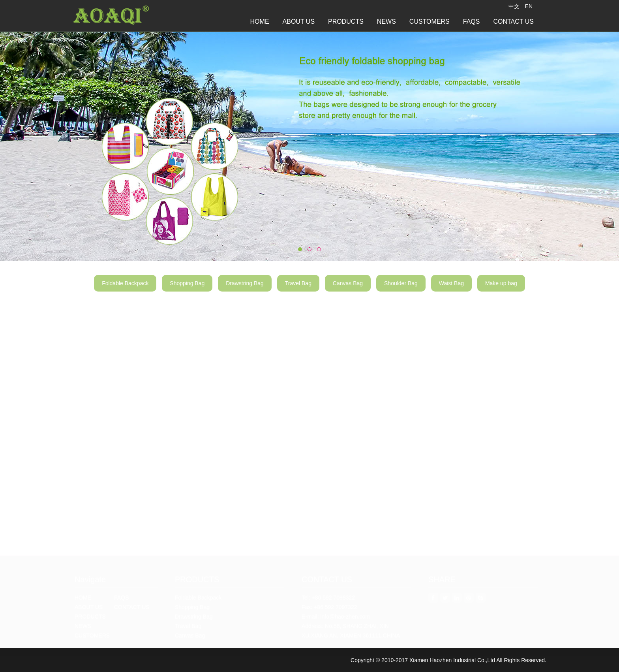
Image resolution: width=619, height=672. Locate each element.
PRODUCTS (346, 22)
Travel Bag (298, 288)
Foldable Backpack (125, 288)
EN (529, 6)
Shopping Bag (187, 288)
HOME (260, 22)
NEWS (386, 22)
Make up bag (501, 288)
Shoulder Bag (401, 288)
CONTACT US (513, 22)
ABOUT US (299, 22)
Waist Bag (451, 288)
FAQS (472, 22)
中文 (514, 6)
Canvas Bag (348, 288)
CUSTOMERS (430, 22)
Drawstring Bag (245, 288)
